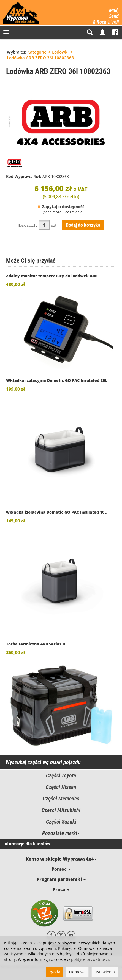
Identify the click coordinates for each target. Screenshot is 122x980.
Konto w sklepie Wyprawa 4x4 (61, 858)
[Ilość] (44, 225)
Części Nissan (61, 787)
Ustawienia (105, 972)
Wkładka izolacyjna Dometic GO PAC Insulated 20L (57, 380)
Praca (61, 885)
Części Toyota (61, 775)
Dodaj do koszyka (83, 225)
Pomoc (61, 867)
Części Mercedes (61, 799)
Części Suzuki (61, 822)
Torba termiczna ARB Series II (36, 644)
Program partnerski (61, 876)
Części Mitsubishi (61, 810)
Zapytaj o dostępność (61, 207)
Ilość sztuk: (27, 225)
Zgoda (55, 972)
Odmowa (77, 972)
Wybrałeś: (17, 52)
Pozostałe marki (61, 833)
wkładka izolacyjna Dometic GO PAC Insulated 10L (56, 512)
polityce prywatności (90, 959)
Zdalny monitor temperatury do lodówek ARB (52, 276)
